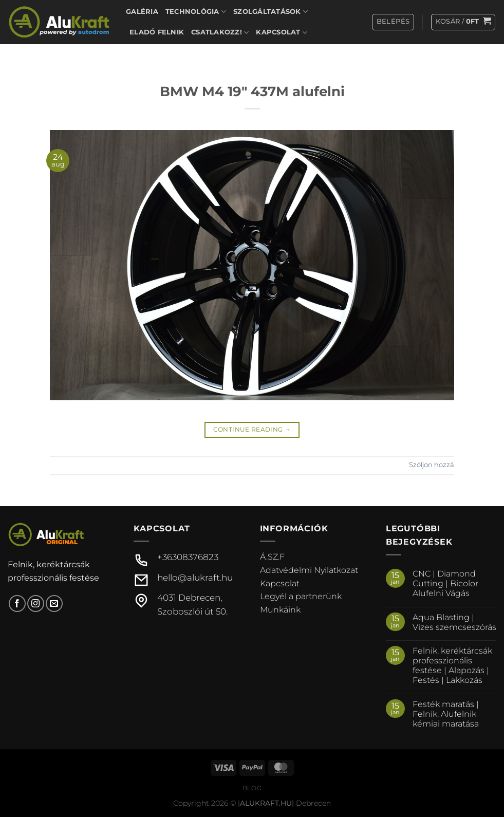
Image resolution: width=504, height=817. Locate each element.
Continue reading (252, 429)
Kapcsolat (282, 33)
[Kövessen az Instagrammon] (36, 604)
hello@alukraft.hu (195, 578)
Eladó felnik (157, 32)
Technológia (196, 12)
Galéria (142, 12)
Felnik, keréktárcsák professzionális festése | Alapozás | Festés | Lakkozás (452, 666)
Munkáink (280, 610)
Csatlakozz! (220, 33)
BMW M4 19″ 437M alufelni (252, 91)
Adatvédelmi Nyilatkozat (309, 570)
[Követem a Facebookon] (17, 604)
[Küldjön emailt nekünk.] (54, 604)
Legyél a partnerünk (301, 596)
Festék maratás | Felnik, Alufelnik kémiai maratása (446, 714)
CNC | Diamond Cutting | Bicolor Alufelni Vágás (445, 583)
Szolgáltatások (270, 12)
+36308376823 (188, 557)
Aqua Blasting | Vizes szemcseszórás (454, 622)
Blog (252, 788)
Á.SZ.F (272, 557)
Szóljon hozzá (432, 465)
